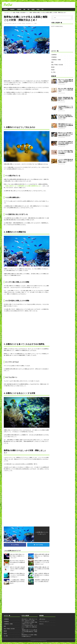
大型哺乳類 (5, 9)
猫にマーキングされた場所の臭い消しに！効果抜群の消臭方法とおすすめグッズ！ (66, 81)
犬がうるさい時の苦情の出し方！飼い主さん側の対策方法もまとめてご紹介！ (66, 116)
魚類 (28, 9)
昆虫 (43, 9)
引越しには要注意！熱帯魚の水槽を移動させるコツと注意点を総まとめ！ (42, 575)
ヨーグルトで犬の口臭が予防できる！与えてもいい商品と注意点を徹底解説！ (66, 152)
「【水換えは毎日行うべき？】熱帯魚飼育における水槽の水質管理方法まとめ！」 (23, 186)
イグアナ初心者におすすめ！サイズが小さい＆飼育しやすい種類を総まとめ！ (29, 627)
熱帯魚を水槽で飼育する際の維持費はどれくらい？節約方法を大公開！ (42, 556)
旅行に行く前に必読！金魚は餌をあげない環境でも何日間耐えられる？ (17, 569)
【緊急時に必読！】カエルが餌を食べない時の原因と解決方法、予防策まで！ (29, 632)
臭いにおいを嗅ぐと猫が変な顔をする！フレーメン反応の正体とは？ (66, 90)
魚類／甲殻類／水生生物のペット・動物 (28, 23)
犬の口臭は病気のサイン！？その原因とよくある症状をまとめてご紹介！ (66, 108)
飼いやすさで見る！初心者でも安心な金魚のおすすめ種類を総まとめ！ (17, 562)
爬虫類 (33, 9)
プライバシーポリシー (44, 621)
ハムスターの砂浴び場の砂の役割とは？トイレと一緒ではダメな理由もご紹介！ (66, 161)
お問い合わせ (42, 619)
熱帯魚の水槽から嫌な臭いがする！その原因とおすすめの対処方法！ (42, 569)
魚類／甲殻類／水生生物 (57, 65)
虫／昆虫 (53, 72)
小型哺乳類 (19, 9)
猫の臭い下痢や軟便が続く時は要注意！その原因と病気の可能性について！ (66, 99)
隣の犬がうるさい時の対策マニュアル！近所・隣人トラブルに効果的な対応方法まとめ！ (66, 134)
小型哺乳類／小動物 (56, 60)
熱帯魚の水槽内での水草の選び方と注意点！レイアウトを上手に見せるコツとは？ (42, 562)
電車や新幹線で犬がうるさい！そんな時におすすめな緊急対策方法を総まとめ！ (66, 125)
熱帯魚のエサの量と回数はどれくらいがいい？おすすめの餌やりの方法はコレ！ (17, 575)
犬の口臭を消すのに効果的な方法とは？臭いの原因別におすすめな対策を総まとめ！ (66, 143)
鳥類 (24, 9)
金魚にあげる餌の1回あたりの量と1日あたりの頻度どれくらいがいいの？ (17, 556)
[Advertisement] (27, 68)
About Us (41, 624)
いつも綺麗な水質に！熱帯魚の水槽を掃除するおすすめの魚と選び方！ (17, 582)
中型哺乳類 (12, 9)
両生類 (38, 9)
